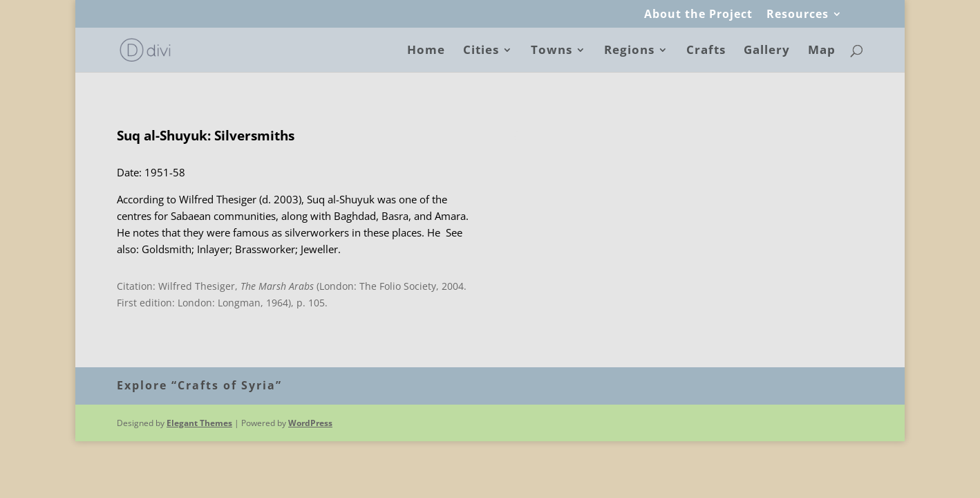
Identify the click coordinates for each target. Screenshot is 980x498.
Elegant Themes (199, 423)
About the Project (698, 15)
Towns (552, 51)
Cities (481, 51)
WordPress (310, 423)
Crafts (706, 51)
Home (426, 51)
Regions (629, 51)
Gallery (767, 51)
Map (822, 51)
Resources (798, 15)
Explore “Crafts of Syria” (199, 385)
